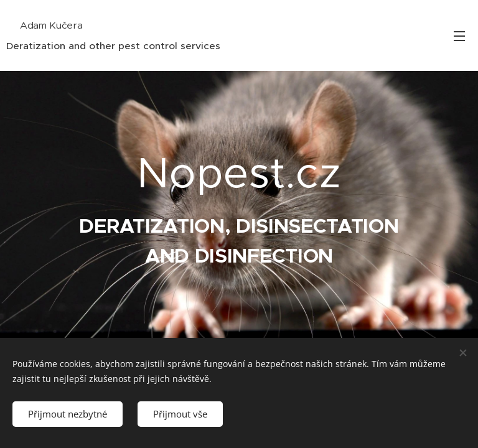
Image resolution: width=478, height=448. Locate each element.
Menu (459, 36)
